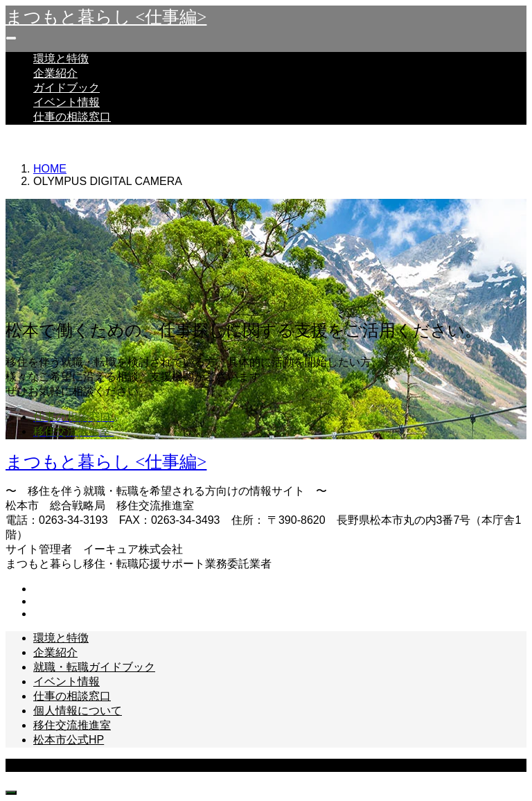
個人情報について (78, 711)
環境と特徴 (61, 59)
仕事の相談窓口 (72, 117)
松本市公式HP (69, 740)
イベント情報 (66, 102)
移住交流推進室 (72, 725)
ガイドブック (66, 88)
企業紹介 (55, 73)
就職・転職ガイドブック (94, 667)
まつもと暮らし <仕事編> (106, 17)
